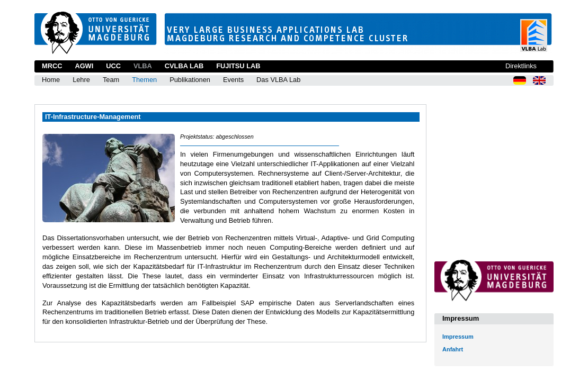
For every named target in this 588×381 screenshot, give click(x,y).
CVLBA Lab (184, 66)
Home (51, 80)
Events (233, 80)
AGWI (84, 66)
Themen (144, 80)
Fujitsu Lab (238, 66)
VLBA (143, 66)
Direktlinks (521, 66)
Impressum (458, 337)
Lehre (81, 80)
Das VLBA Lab (278, 80)
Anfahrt (453, 349)
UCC (113, 66)
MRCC (52, 66)
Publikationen (190, 80)
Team (111, 80)
